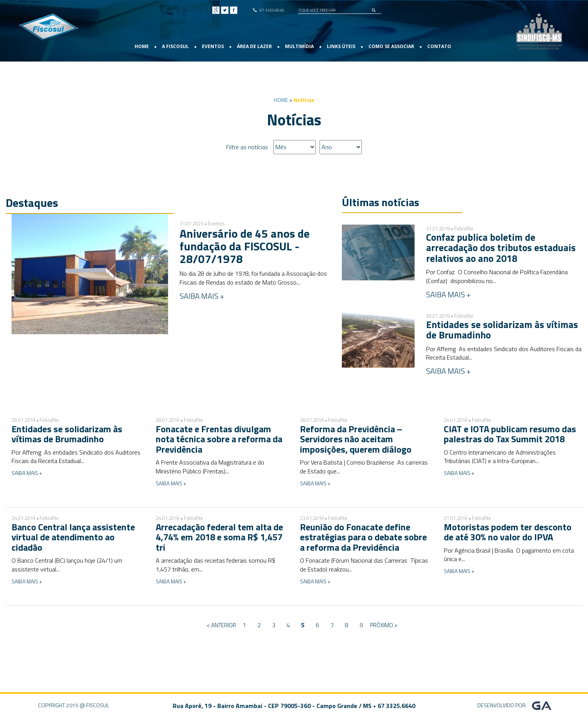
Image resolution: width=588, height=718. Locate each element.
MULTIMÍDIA (299, 46)
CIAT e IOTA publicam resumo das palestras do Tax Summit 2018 (510, 434)
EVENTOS (213, 46)
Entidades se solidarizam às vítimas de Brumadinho (502, 330)
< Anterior (221, 625)
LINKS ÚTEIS (341, 46)
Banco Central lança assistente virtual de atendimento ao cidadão (73, 537)
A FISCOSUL (175, 46)
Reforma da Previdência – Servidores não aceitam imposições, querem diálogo (356, 439)
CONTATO (439, 46)
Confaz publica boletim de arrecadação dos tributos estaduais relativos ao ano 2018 (501, 248)
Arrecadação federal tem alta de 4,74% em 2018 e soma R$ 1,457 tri (219, 537)
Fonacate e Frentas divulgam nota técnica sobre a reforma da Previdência (219, 439)
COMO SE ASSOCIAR (391, 46)
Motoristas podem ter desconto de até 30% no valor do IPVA (508, 532)
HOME (142, 46)
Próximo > (384, 625)
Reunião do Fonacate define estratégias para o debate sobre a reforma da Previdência (363, 537)
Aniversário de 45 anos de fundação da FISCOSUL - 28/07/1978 (245, 246)
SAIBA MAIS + (202, 296)
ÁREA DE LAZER (254, 46)
